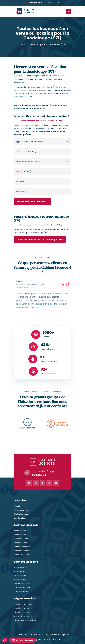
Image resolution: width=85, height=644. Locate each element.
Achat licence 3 (21, 531)
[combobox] (41, 152)
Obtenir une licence (22, 612)
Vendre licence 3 (21, 543)
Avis (42, 374)
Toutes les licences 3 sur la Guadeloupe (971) (40, 240)
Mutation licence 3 (22, 547)
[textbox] (41, 152)
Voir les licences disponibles (32, 202)
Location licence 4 (22, 576)
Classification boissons (24, 604)
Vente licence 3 (21, 535)
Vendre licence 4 (21, 580)
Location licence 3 (22, 539)
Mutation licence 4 (22, 584)
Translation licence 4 (23, 588)
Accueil (23, 45)
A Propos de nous (21, 510)
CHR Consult (24, 634)
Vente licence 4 (21, 572)
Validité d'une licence (23, 616)
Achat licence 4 (21, 568)
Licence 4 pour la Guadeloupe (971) (48, 45)
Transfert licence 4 (22, 592)
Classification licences (23, 608)
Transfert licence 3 (22, 555)
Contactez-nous (35, 3)
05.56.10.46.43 (54, 3)
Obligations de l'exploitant (25, 620)
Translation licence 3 (23, 551)
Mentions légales (21, 518)
